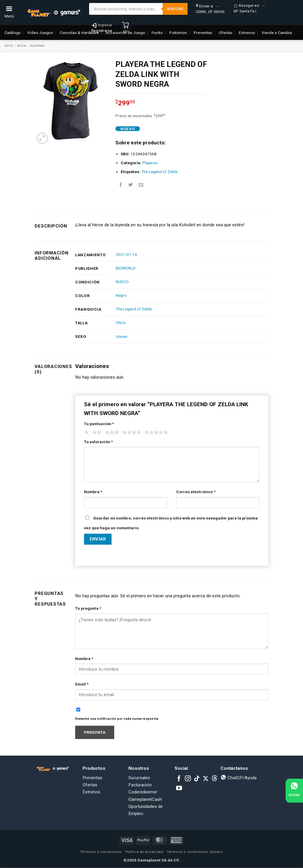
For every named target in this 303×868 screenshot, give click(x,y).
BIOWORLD (126, 268)
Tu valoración (98, 442)
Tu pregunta (88, 608)
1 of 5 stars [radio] (86, 433)
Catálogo (13, 33)
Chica (121, 322)
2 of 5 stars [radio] (96, 433)
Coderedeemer (143, 792)
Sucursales (18, 47)
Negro (121, 295)
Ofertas (90, 785)
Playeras (150, 163)
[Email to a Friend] (141, 185)
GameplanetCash (51, 47)
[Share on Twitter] (131, 185)
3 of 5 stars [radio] (111, 433)
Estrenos (91, 792)
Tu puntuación (99, 424)
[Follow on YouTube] (179, 788)
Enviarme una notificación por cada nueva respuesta (117, 719)
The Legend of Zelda (159, 172)
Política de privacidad (144, 852)
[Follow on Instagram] (188, 779)
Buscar (175, 9)
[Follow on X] (206, 779)
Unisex (122, 336)
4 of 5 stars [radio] (131, 433)
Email (82, 684)
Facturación (140, 785)
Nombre (93, 492)
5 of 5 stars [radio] (155, 433)
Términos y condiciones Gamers (195, 852)
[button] (42, 138)
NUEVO (122, 282)
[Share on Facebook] (121, 185)
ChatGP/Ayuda (238, 778)
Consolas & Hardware (79, 33)
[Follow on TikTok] (197, 779)
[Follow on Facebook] (179, 779)
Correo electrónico (196, 492)
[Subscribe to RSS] (215, 779)
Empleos (81, 47)
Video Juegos (40, 33)
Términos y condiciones (101, 852)
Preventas (92, 778)
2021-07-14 (126, 254)
